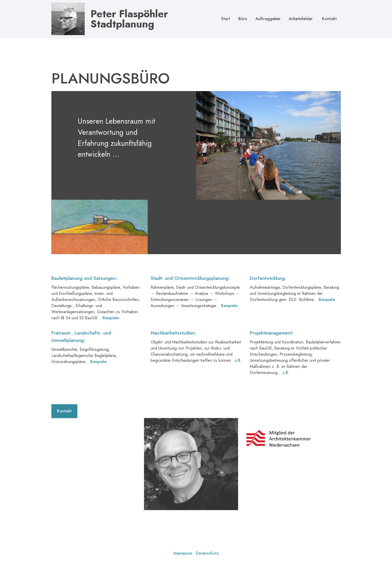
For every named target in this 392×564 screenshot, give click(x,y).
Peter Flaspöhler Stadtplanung (129, 19)
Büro (243, 19)
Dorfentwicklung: (268, 297)
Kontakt (329, 19)
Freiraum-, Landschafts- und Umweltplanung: (81, 356)
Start (226, 19)
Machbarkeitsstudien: (173, 352)
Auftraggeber (268, 19)
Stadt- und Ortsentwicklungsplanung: (190, 297)
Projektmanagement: (272, 352)
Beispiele (327, 319)
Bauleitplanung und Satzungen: (84, 297)
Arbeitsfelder (301, 19)
